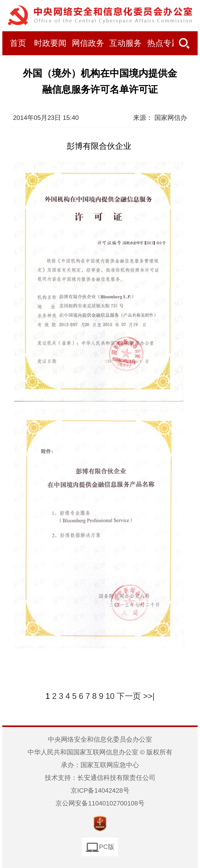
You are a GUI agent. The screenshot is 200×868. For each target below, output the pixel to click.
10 (110, 696)
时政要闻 (50, 43)
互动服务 (126, 43)
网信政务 (88, 43)
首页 (18, 43)
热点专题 (163, 43)
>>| (149, 696)
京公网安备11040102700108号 (100, 803)
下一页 (129, 696)
